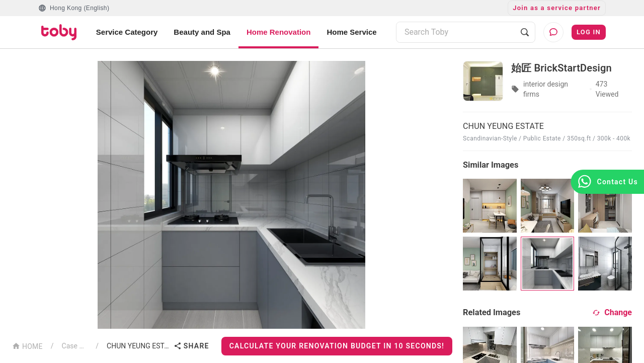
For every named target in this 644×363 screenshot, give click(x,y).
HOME (27, 346)
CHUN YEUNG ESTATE (138, 346)
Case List (75, 346)
